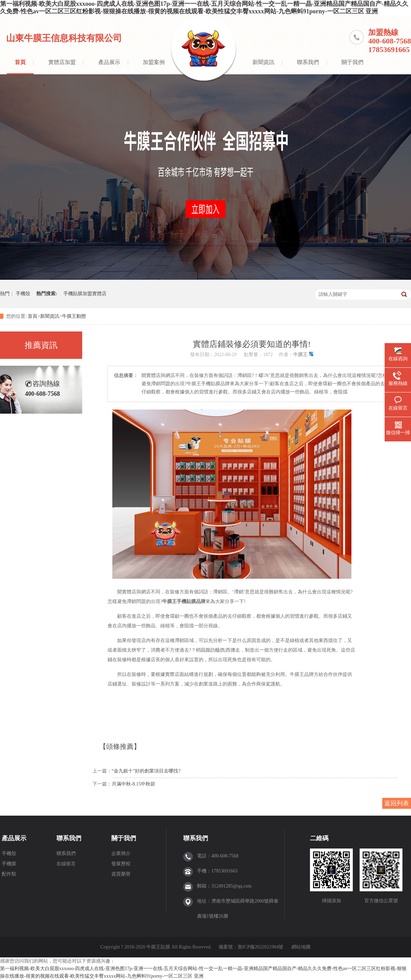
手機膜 (9, 864)
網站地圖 (301, 947)
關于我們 (352, 62)
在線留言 (66, 864)
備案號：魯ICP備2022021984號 (251, 947)
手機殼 (23, 294)
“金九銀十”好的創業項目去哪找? (146, 771)
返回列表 (397, 803)
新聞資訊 (263, 62)
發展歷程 (121, 864)
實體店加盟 (62, 62)
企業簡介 (121, 853)
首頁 (20, 62)
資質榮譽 (121, 874)
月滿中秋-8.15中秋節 (133, 784)
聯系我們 (308, 62)
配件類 (9, 874)
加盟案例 (154, 62)
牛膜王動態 (74, 316)
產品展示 (109, 62)
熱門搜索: (47, 294)
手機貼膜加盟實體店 (85, 294)
